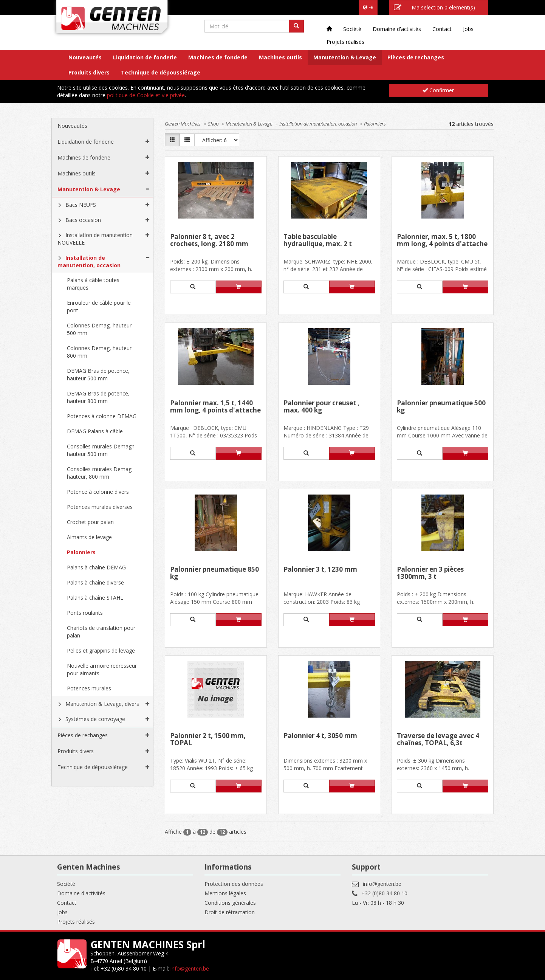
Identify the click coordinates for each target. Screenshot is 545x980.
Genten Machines (183, 124)
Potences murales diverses (100, 507)
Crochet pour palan (90, 522)
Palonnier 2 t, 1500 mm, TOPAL (208, 740)
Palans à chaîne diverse (95, 582)
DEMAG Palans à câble (95, 431)
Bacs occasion (83, 220)
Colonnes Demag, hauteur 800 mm (99, 352)
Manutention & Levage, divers (102, 704)
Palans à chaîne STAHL (95, 598)
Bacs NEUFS (81, 205)
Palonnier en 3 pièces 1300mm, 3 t (430, 573)
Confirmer (438, 90)
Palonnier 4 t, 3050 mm (320, 736)
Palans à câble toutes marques (93, 284)
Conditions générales (230, 903)
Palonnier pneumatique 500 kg (441, 407)
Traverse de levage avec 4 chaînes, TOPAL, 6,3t (438, 740)
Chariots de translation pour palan (101, 632)
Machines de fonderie (218, 57)
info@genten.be (382, 884)
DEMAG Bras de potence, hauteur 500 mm (98, 374)
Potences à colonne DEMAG (102, 416)
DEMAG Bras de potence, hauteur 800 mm (98, 397)
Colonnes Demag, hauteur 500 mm (99, 329)
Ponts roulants (85, 613)
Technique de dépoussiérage (161, 72)
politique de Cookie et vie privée (146, 95)
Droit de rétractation (230, 912)
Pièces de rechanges (416, 57)
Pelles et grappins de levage (101, 650)
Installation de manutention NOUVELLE (95, 239)
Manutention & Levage (345, 57)
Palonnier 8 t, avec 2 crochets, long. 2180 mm (209, 241)
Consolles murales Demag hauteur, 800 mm (99, 473)
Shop (213, 124)
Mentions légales (225, 893)
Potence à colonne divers (98, 492)
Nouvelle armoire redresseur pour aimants (102, 669)
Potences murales (89, 688)
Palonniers (81, 552)
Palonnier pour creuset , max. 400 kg (321, 407)
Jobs (468, 29)
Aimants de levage (89, 537)
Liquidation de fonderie (145, 57)
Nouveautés (85, 57)
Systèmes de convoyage (95, 719)
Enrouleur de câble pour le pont (99, 306)
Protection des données (234, 884)
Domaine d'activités (397, 29)
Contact (442, 29)
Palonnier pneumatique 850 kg (214, 573)
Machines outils (280, 57)
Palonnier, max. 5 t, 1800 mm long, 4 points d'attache (442, 241)
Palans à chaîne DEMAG (96, 567)
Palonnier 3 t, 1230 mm (320, 570)
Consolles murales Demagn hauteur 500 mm (101, 450)
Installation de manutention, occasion (89, 261)
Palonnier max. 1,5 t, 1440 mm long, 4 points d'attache (215, 407)
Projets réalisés (345, 42)
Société (352, 29)
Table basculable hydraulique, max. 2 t (318, 241)
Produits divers (89, 72)
